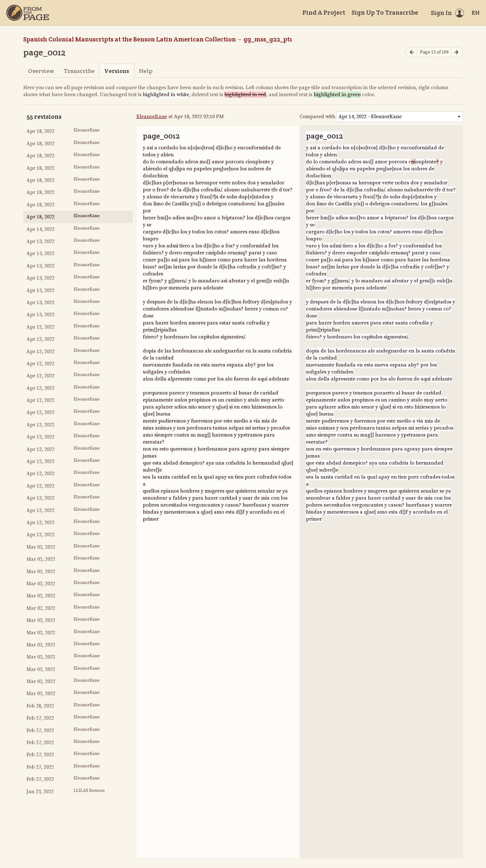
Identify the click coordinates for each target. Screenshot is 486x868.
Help (146, 71)
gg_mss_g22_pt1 (268, 39)
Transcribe (79, 71)
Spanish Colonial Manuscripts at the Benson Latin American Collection (130, 39)
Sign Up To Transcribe (385, 12)
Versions (117, 71)
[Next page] (457, 52)
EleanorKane (152, 117)
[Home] (28, 13)
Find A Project (324, 12)
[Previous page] (411, 52)
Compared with (317, 117)
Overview (41, 71)
